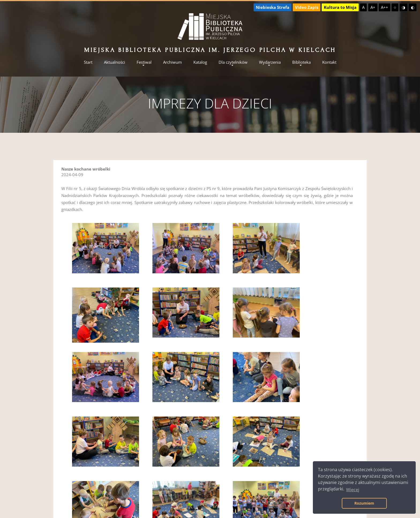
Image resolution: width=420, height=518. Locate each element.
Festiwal (144, 62)
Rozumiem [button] (364, 503)
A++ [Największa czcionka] (385, 7)
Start (88, 62)
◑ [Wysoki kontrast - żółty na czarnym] (404, 7)
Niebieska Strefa (273, 7)
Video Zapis (307, 7)
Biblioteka (301, 62)
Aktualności (115, 62)
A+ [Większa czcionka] (373, 7)
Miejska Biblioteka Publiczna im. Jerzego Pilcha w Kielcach (210, 50)
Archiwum (172, 62)
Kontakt (329, 62)
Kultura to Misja (340, 7)
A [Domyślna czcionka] (363, 7)
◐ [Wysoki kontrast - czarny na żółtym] (413, 7)
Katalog (200, 62)
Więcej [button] (353, 490)
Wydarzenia (270, 62)
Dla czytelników (233, 62)
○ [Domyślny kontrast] (395, 7)
